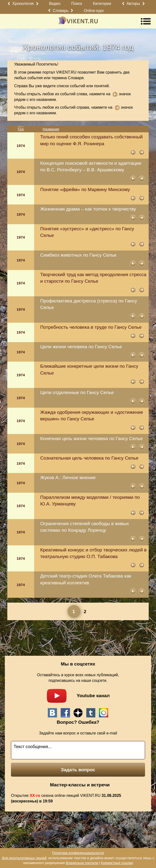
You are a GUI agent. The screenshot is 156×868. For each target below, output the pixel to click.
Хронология (23, 4)
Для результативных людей (24, 858)
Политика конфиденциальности (78, 853)
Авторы (133, 4)
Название (51, 129)
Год (21, 129)
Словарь (60, 11)
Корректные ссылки (117, 863)
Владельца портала (82, 863)
